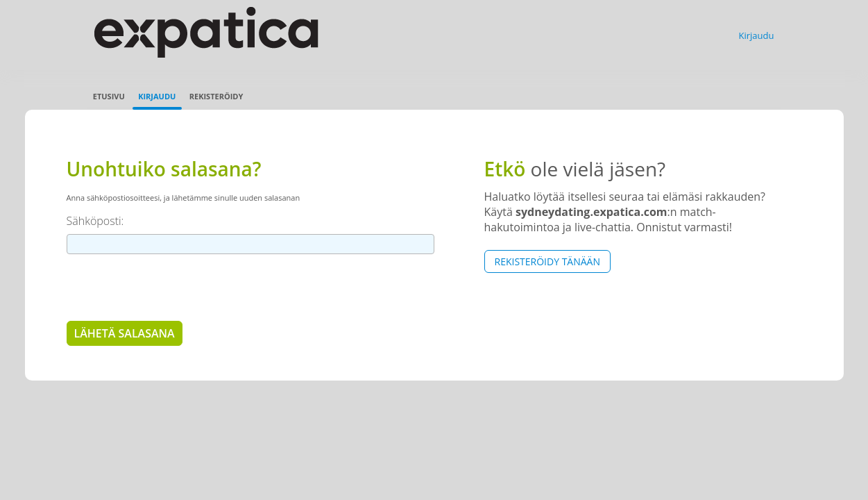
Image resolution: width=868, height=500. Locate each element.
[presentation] (172, 287)
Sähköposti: (95, 221)
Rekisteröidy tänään (547, 261)
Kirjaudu (757, 35)
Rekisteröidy (216, 96)
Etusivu (109, 96)
